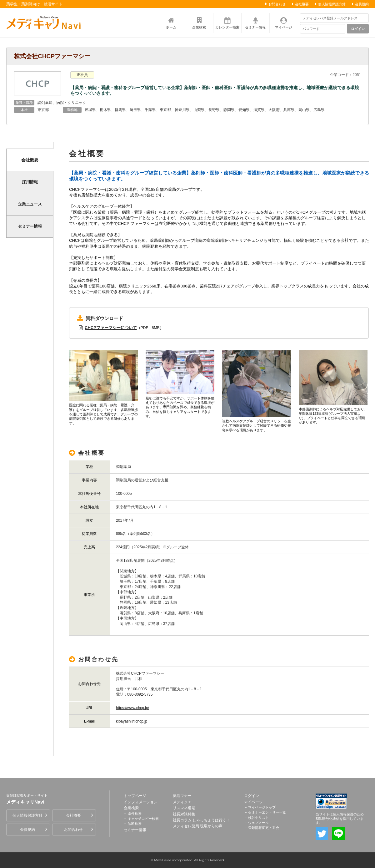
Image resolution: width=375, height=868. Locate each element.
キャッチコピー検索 (143, 819)
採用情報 (30, 182)
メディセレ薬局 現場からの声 (198, 826)
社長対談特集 (184, 814)
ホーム (171, 27)
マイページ (284, 27)
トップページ (135, 796)
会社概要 (302, 4)
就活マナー (182, 796)
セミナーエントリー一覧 (267, 812)
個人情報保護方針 (332, 4)
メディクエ (182, 802)
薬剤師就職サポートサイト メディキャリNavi (45, 23)
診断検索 (135, 824)
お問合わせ (277, 4)
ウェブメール (258, 823)
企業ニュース (30, 204)
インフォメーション (141, 802)
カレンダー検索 (227, 27)
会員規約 (362, 4)
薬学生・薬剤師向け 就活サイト (34, 4)
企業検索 (199, 27)
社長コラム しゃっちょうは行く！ (201, 820)
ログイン (358, 29)
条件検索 (135, 814)
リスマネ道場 (184, 808)
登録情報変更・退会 (264, 828)
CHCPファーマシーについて (111, 328)
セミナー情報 (255, 27)
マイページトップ (262, 807)
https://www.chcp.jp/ (132, 708)
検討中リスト (258, 818)
